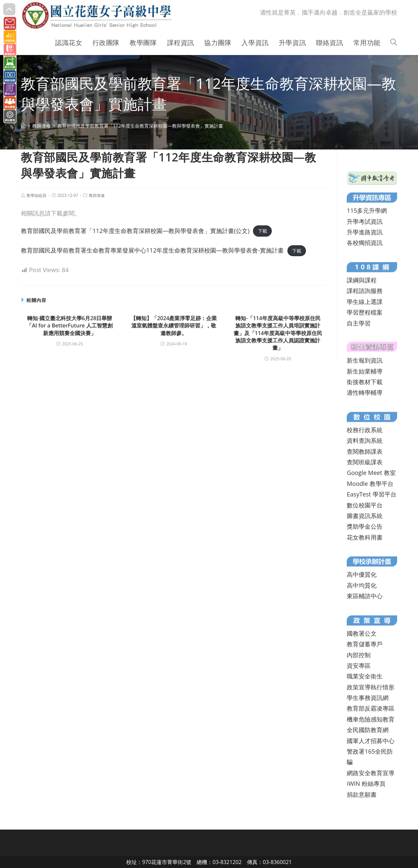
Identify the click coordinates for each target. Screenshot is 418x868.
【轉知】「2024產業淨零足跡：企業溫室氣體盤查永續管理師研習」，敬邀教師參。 (174, 326)
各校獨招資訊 (365, 243)
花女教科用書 (365, 537)
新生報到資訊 (365, 360)
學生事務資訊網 (368, 698)
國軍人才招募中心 (371, 741)
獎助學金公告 (365, 526)
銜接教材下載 (365, 382)
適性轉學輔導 (365, 392)
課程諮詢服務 (365, 291)
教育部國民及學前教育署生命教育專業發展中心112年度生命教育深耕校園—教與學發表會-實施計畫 (152, 250)
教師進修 (97, 195)
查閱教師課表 (365, 451)
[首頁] (23, 126)
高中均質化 (362, 585)
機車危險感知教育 (371, 719)
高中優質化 (362, 574)
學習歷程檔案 (365, 312)
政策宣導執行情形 (371, 687)
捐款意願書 (362, 794)
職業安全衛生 (365, 676)
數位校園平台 (365, 505)
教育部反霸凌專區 (371, 708)
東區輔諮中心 (365, 596)
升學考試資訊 (365, 221)
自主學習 (359, 323)
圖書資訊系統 (365, 516)
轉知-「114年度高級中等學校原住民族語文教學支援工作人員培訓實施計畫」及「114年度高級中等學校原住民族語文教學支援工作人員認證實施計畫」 (278, 333)
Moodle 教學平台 (370, 484)
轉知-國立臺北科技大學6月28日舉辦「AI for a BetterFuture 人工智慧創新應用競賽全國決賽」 (70, 326)
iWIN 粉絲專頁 (366, 783)
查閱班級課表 (365, 462)
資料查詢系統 (365, 440)
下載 (263, 231)
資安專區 (359, 665)
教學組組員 (36, 195)
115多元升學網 (367, 210)
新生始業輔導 (365, 371)
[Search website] (394, 43)
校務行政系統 (365, 430)
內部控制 (359, 655)
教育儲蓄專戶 (365, 644)
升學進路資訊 (365, 232)
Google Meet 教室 (371, 473)
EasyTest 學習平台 (371, 494)
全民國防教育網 (368, 730)
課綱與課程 (362, 280)
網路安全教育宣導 (371, 773)
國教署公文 (362, 633)
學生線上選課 (365, 302)
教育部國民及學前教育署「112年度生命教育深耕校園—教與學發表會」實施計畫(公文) (135, 231)
